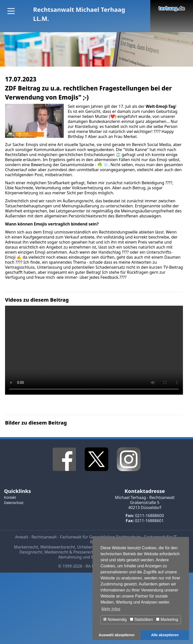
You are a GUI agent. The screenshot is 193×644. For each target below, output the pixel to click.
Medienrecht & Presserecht (70, 552)
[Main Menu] (11, 11)
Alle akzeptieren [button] (165, 635)
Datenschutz (14, 503)
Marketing (167, 619)
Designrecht (31, 552)
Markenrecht (26, 547)
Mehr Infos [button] (111, 609)
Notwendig (115, 619)
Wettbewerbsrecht (58, 547)
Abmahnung (70, 557)
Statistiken (141, 619)
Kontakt (10, 497)
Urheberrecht (90, 547)
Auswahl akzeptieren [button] (117, 635)
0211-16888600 (149, 516)
